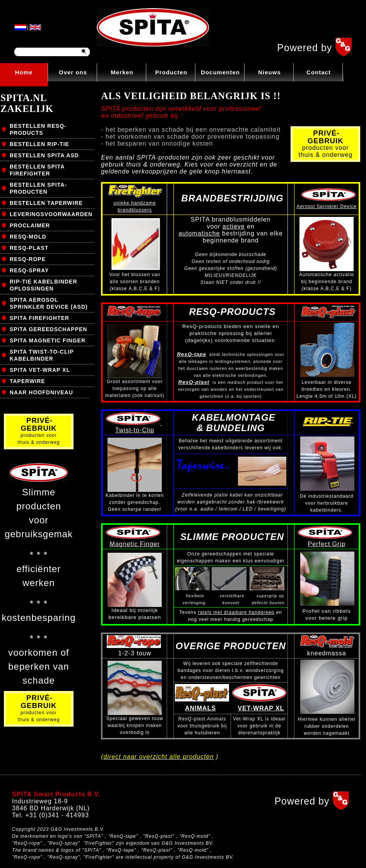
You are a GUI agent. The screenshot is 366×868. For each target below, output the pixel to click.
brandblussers (135, 210)
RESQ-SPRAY (29, 270)
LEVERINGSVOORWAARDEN (51, 214)
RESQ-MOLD (28, 237)
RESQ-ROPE (28, 259)
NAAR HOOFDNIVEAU (41, 392)
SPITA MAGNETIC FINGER (48, 340)
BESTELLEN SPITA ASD (44, 155)
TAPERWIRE (27, 381)
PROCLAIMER (30, 225)
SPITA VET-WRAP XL (40, 370)
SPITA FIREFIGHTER (39, 318)
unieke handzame (135, 203)
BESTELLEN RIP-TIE (39, 144)
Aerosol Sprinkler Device (327, 206)
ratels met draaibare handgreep (236, 612)
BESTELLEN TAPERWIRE (46, 203)
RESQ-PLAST (29, 248)
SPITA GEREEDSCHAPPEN (48, 329)
